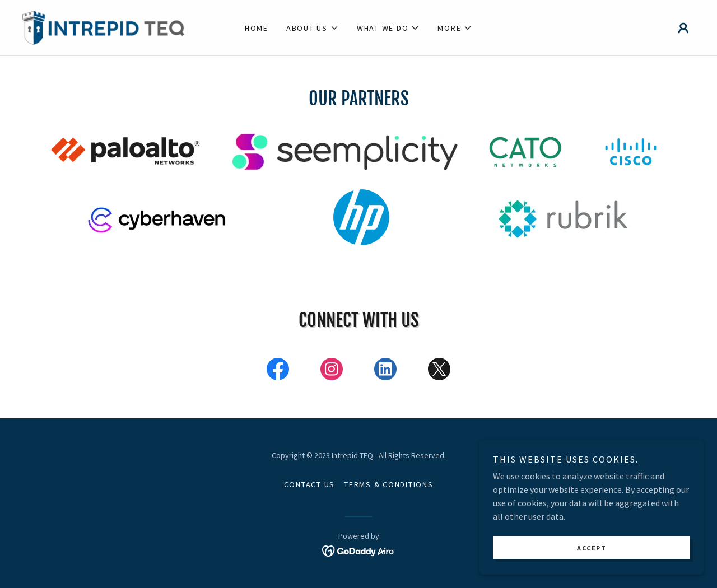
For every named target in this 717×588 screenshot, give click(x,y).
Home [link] (257, 28)
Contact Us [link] (310, 484)
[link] (106, 26)
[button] (313, 28)
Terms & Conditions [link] (389, 484)
